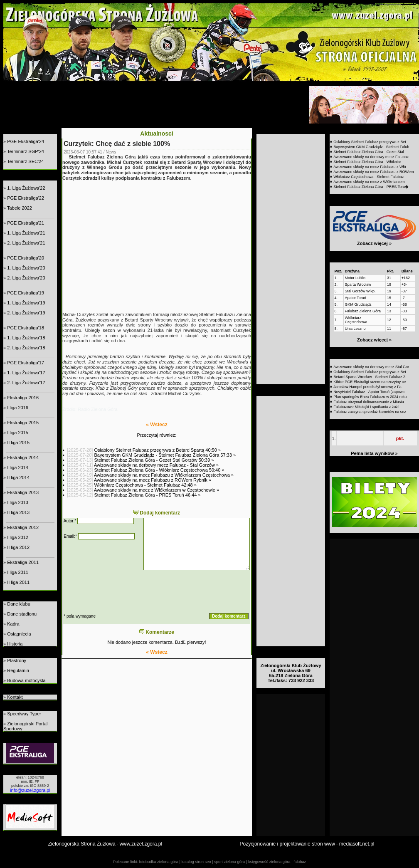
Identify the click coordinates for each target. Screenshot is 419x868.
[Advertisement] (155, 105)
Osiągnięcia (19, 634)
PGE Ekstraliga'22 (26, 198)
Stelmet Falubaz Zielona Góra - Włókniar (367, 162)
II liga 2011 (18, 582)
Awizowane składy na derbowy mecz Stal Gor (371, 367)
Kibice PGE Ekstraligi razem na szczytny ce (370, 382)
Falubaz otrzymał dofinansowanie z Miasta (369, 402)
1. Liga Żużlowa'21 (26, 233)
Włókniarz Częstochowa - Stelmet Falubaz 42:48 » (145, 485)
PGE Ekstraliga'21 (26, 223)
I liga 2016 (18, 408)
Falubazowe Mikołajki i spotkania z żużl (366, 407)
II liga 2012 (18, 547)
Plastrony (17, 660)
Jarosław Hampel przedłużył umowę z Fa (367, 387)
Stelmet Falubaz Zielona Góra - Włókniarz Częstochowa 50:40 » (159, 470)
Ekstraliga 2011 (23, 562)
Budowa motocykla (26, 680)
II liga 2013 (18, 512)
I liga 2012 (18, 537)
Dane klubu (19, 604)
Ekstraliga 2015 (23, 423)
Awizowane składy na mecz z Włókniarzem (369, 182)
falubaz (300, 862)
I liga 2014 (18, 467)
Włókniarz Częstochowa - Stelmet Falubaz (368, 177)
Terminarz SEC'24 (25, 161)
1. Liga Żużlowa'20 (26, 268)
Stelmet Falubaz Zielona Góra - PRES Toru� (371, 187)
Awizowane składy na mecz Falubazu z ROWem (373, 172)
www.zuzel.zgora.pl (141, 844)
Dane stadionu (22, 614)
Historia (15, 644)
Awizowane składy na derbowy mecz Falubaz (371, 157)
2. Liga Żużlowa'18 (26, 348)
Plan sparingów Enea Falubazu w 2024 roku (370, 397)
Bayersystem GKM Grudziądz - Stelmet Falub (371, 147)
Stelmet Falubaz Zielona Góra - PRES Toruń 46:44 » (147, 495)
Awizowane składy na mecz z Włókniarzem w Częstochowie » (157, 490)
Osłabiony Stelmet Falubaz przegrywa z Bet (370, 142)
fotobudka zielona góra (158, 862)
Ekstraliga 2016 (23, 398)
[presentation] (126, 591)
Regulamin (18, 670)
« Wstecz (157, 425)
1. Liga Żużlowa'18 (26, 338)
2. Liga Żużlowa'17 (26, 383)
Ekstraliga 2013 (23, 492)
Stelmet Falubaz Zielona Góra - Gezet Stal (369, 152)
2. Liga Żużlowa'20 (26, 278)
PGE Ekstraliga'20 (26, 258)
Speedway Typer (24, 714)
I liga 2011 (18, 572)
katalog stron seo (196, 862)
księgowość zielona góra (269, 862)
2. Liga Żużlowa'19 (26, 313)
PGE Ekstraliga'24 (26, 141)
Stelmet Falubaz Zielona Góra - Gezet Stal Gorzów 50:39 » (154, 460)
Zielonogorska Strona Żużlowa (82, 844)
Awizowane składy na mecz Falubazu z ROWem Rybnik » (153, 480)
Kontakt (15, 697)
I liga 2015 (18, 433)
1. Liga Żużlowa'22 (26, 188)
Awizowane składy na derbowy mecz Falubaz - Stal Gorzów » (156, 465)
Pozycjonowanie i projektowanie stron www (287, 844)
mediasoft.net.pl (357, 844)
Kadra (13, 624)
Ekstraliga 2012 (23, 527)
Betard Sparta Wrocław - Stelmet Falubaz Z (369, 377)
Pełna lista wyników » (374, 453)
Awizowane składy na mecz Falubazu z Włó (370, 167)
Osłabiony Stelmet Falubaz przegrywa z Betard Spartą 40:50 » (157, 450)
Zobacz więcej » (374, 243)
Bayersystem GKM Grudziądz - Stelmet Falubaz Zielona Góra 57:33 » (165, 455)
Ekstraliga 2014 (23, 457)
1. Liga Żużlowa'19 (26, 303)
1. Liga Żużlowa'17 (26, 373)
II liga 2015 (18, 443)
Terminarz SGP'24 (26, 151)
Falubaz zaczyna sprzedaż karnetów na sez (370, 412)
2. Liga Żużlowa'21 (26, 243)
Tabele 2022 (20, 208)
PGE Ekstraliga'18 (26, 328)
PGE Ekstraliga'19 (26, 293)
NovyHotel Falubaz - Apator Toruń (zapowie (369, 392)
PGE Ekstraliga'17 (26, 363)
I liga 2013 (18, 502)
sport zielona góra (229, 862)
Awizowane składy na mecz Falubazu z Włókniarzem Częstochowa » (164, 475)
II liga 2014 (18, 477)
